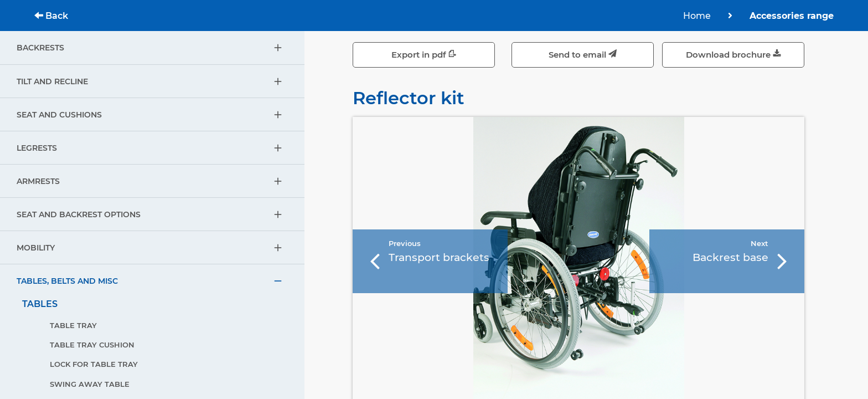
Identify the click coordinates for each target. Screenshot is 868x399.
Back (51, 16)
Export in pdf (424, 55)
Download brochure (733, 55)
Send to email (583, 55)
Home (697, 16)
